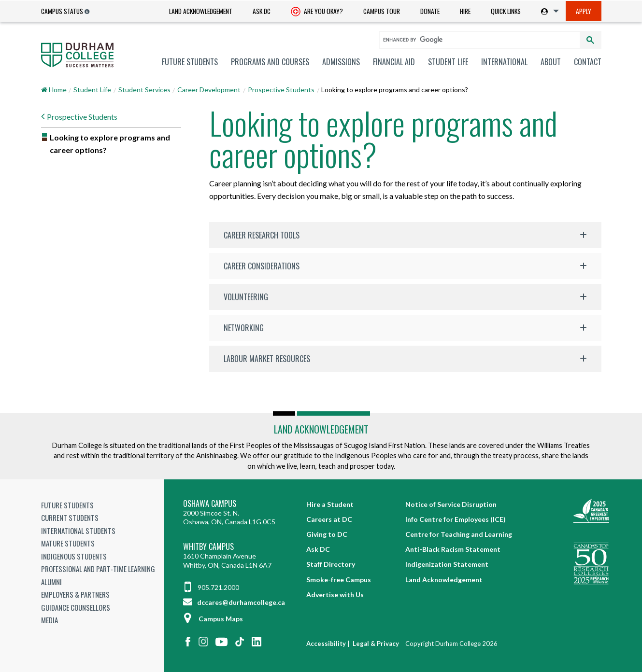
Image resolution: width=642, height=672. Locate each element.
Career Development (209, 90)
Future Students (190, 62)
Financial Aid (394, 62)
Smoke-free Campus (339, 580)
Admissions (341, 62)
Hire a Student (330, 504)
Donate (430, 11)
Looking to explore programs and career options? (110, 144)
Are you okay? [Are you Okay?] (317, 12)
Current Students (70, 518)
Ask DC (262, 11)
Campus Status (62, 11)
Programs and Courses (270, 62)
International (504, 62)
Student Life (448, 62)
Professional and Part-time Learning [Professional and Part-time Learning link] (98, 569)
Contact (588, 62)
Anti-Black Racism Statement (453, 549)
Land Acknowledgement (201, 11)
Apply (584, 11)
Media (50, 620)
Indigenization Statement (447, 564)
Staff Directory (331, 564)
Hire (465, 11)
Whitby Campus (208, 547)
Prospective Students (281, 90)
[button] (405, 235)
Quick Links (506, 11)
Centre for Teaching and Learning (459, 534)
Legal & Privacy (376, 644)
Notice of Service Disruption (451, 504)
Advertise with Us (335, 595)
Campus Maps (213, 619)
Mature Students (68, 543)
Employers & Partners (75, 594)
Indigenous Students (74, 556)
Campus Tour (382, 11)
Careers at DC (329, 519)
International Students (78, 531)
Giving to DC (327, 534)
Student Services (144, 90)
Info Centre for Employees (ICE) (456, 519)
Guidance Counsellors (76, 607)
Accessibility (326, 644)
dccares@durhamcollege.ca (234, 602)
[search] (475, 40)
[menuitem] (201, 11)
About (551, 62)
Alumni (51, 582)
